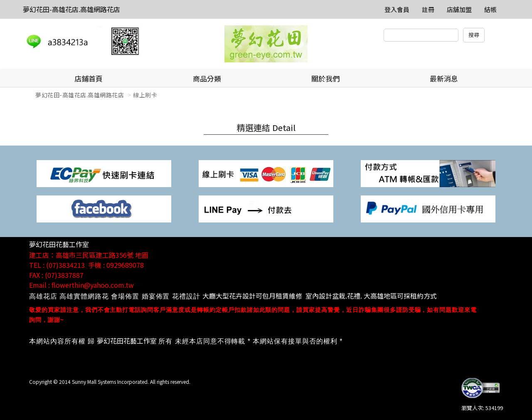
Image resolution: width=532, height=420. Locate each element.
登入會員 (397, 9)
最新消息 (444, 78)
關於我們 (325, 78)
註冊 (428, 9)
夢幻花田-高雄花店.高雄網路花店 (71, 9)
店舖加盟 (459, 9)
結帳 (490, 9)
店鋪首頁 (89, 78)
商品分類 (207, 78)
